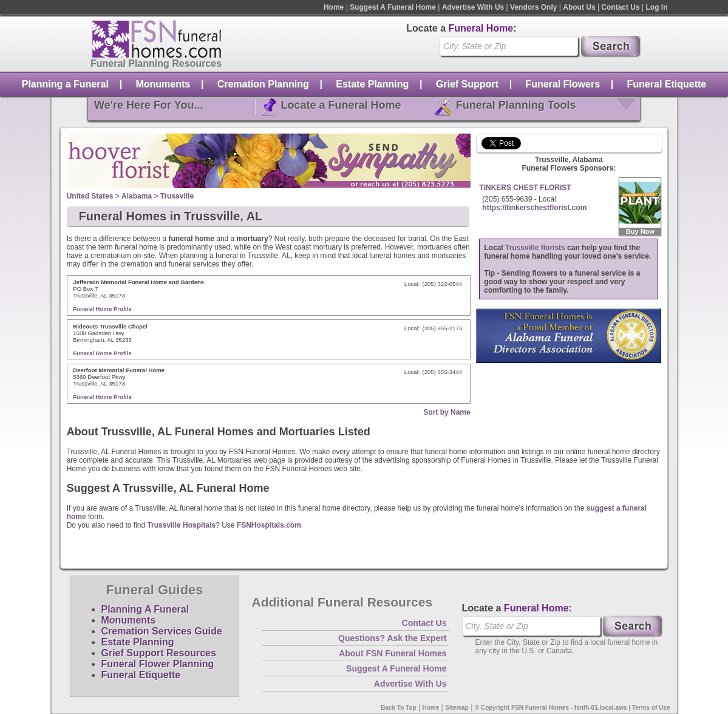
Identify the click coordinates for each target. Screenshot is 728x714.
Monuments (163, 84)
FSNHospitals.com (269, 525)
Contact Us (620, 7)
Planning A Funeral (145, 609)
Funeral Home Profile (102, 309)
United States (90, 196)
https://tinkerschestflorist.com (534, 208)
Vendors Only (533, 7)
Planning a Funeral (65, 84)
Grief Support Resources (159, 653)
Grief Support (467, 84)
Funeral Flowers (563, 84)
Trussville (177, 196)
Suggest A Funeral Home (393, 7)
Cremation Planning (263, 84)
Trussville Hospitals (181, 525)
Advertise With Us (473, 7)
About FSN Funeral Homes (393, 653)
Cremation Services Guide (162, 631)
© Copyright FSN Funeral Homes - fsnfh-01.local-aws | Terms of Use (573, 708)
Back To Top (399, 708)
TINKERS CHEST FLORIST (525, 188)
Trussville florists (535, 248)
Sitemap (457, 708)
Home (334, 7)
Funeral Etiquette (667, 84)
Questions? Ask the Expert (392, 638)
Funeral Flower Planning (158, 664)
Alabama (137, 196)
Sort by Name (447, 412)
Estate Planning (372, 84)
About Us (579, 7)
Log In (657, 7)
